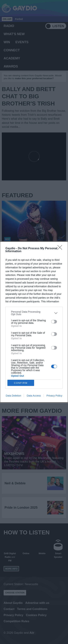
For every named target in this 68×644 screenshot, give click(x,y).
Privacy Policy (54, 396)
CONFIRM (21, 383)
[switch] (54, 322)
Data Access (34, 396)
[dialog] (34, 322)
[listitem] (34, 313)
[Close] (61, 249)
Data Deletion (14, 396)
